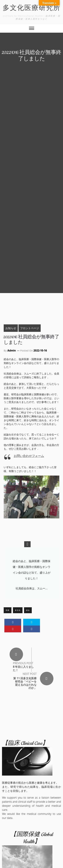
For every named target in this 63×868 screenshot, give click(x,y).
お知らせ (11, 328)
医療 (8, 610)
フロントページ (30, 328)
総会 (28, 610)
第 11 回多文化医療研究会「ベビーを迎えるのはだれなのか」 (25, 683)
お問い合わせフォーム (29, 456)
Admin (12, 350)
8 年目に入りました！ (23, 668)
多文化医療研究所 (32, 8)
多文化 (18, 610)
